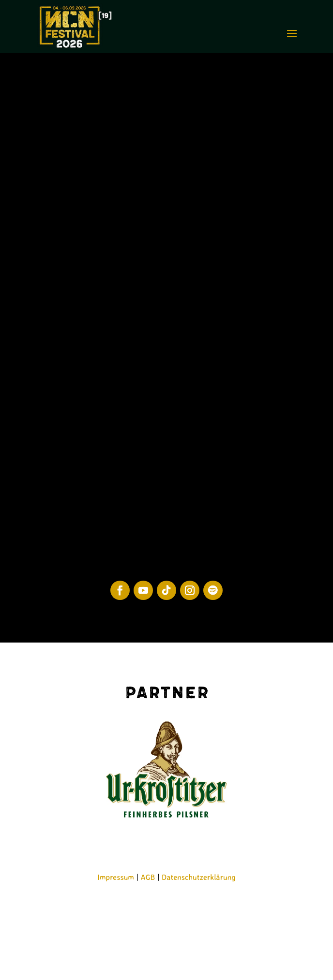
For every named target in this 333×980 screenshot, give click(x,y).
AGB (148, 877)
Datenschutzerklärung (199, 877)
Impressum (116, 877)
